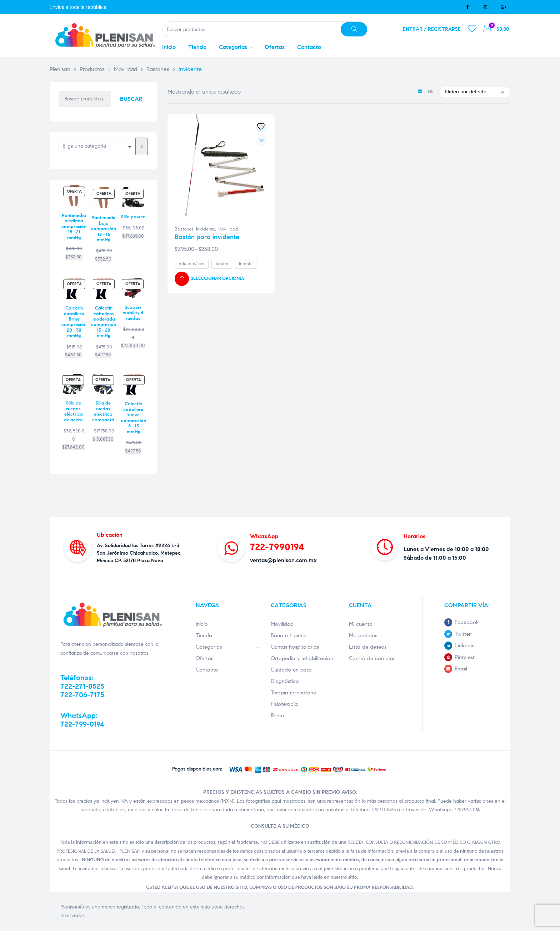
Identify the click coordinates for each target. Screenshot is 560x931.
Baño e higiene (289, 635)
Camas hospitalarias (295, 647)
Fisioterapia (284, 704)
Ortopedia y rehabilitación (302, 658)
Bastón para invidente (207, 237)
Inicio (202, 624)
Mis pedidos (363, 635)
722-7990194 (277, 547)
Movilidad (228, 229)
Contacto (207, 670)
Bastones (184, 229)
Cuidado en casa (291, 670)
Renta (277, 715)
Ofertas (204, 658)
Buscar (131, 99)
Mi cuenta (361, 624)
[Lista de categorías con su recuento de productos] (97, 146)
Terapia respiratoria (294, 693)
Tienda (204, 635)
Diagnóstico (285, 681)
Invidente (206, 229)
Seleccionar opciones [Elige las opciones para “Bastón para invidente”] (218, 278)
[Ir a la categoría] (142, 146)
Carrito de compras (372, 658)
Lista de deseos (368, 647)
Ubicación (110, 535)
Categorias (228, 647)
